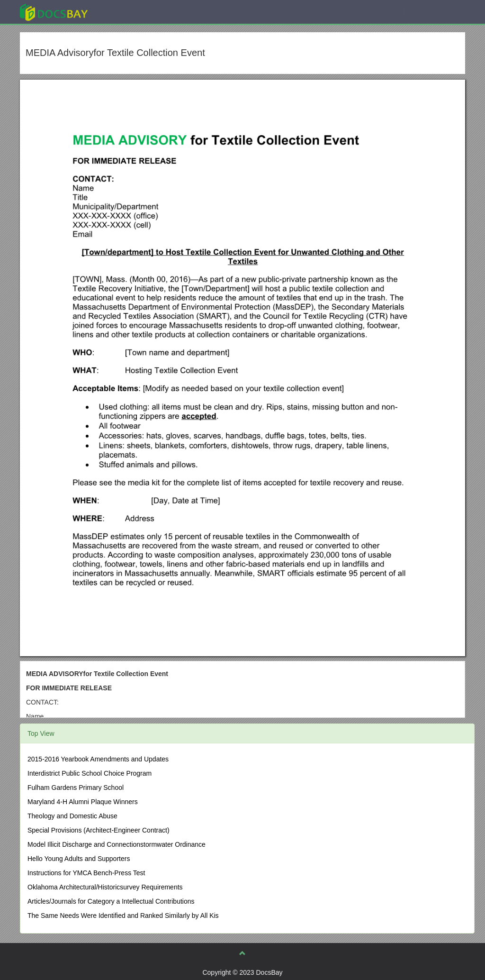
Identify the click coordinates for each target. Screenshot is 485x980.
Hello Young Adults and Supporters (79, 859)
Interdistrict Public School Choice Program (90, 773)
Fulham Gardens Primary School (76, 788)
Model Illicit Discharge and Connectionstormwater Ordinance (117, 844)
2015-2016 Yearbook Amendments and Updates (98, 759)
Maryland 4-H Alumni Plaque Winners (83, 802)
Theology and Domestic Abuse (72, 816)
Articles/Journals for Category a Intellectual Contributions (111, 901)
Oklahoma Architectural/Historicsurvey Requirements (105, 887)
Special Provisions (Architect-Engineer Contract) (99, 830)
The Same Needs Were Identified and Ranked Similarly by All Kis (123, 916)
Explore (125, 12)
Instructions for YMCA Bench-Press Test (86, 873)
